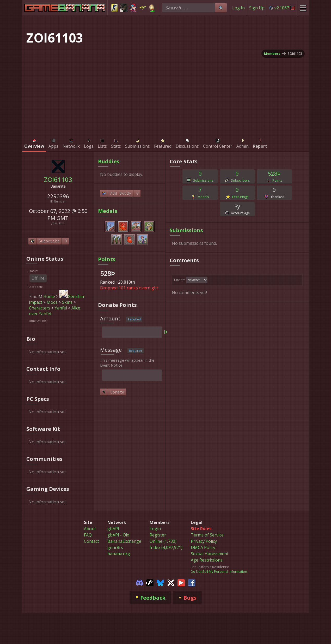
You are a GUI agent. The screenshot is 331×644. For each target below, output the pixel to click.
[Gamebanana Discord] (139, 582)
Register (158, 535)
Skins (67, 302)
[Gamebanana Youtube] (181, 582)
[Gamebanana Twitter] (171, 582)
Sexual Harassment (210, 554)
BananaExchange (124, 541)
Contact (91, 541)
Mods (52, 302)
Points (107, 259)
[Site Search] (221, 8)
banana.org (119, 554)
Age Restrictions (207, 560)
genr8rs (115, 547)
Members (272, 53)
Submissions (186, 230)
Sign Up (257, 8)
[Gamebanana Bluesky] (160, 582)
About (90, 529)
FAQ (88, 535)
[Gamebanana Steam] (150, 582)
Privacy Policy (204, 541)
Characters (40, 308)
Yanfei (61, 308)
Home (49, 296)
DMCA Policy (203, 547)
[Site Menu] (303, 8)
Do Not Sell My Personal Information (219, 571)
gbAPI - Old (118, 535)
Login (155, 529)
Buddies (109, 161)
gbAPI (113, 529)
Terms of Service (207, 535)
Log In (238, 8)
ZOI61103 (295, 53)
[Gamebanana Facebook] (192, 582)
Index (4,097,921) (166, 547)
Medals (108, 211)
